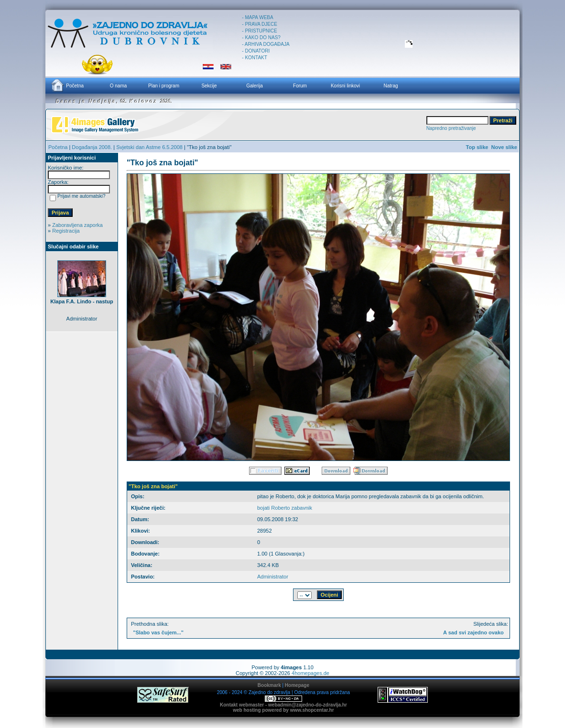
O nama (119, 86)
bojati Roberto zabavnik (285, 508)
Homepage (297, 685)
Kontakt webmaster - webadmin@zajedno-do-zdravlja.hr (283, 705)
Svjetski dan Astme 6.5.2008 (149, 147)
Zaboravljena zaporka (77, 225)
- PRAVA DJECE (260, 24)
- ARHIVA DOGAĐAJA (266, 44)
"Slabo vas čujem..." (158, 632)
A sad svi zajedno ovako (473, 632)
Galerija (254, 86)
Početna (67, 85)
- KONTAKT (255, 58)
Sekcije (209, 86)
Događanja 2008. (92, 147)
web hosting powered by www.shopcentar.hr (283, 710)
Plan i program (164, 86)
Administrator (273, 577)
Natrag (391, 86)
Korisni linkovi (345, 86)
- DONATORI (256, 51)
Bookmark (269, 685)
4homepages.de (310, 673)
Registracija (66, 231)
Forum (300, 86)
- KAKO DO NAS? (261, 37)
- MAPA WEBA (257, 17)
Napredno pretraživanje (451, 128)
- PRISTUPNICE (259, 31)
